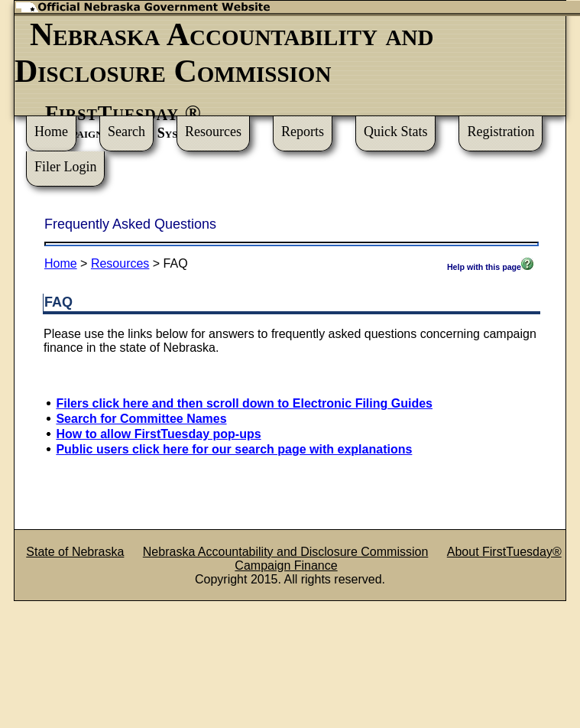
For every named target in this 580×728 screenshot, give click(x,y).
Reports (303, 132)
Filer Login (66, 167)
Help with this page (490, 267)
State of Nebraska (75, 552)
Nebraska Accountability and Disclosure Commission (286, 552)
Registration (501, 132)
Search (126, 132)
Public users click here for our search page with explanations (234, 449)
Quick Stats (396, 132)
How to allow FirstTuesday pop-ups (158, 434)
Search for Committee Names (141, 419)
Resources (213, 132)
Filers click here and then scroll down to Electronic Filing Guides (244, 403)
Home (51, 132)
